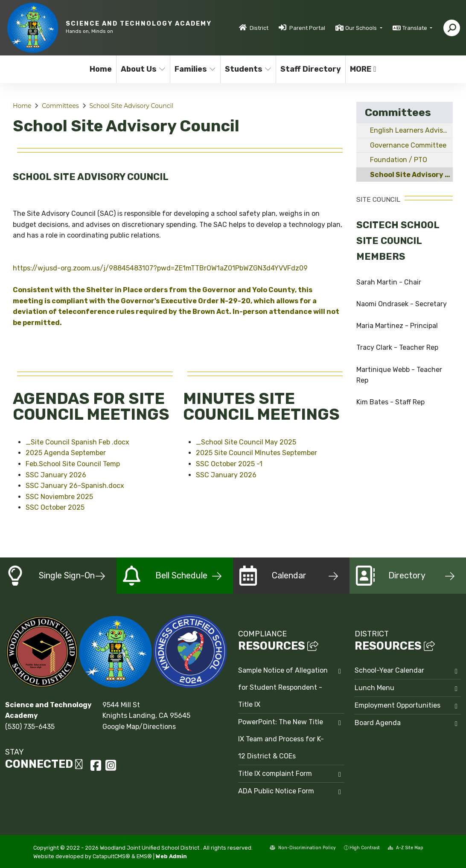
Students (248, 69)
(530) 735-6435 (30, 727)
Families (195, 69)
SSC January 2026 (56, 475)
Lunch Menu (374, 688)
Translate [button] (415, 28)
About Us (143, 69)
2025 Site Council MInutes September (256, 453)
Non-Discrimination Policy (303, 848)
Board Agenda (378, 723)
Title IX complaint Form (275, 774)
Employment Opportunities (398, 705)
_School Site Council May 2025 (246, 442)
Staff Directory (309, 69)
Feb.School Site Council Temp (73, 464)
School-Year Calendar (389, 670)
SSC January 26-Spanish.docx (75, 486)
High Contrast (365, 848)
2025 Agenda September (66, 453)
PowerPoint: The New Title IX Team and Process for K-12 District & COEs (281, 739)
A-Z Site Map (406, 848)
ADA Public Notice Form (276, 791)
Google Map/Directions (139, 727)
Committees (60, 106)
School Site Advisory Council (131, 106)
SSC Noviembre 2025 (59, 497)
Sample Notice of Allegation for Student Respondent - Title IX (283, 687)
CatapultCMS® (111, 856)
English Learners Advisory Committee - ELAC (411, 130)
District (259, 28)
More (363, 69)
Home (101, 69)
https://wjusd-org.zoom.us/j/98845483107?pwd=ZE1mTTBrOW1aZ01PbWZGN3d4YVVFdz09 (160, 268)
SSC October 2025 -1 (229, 464)
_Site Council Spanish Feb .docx (77, 442)
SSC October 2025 (55, 507)
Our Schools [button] (362, 28)
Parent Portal (307, 28)
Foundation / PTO (399, 160)
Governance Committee (408, 145)
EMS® (144, 856)
